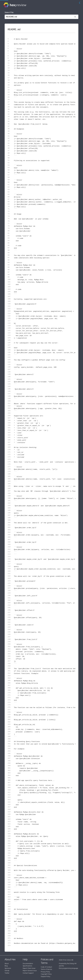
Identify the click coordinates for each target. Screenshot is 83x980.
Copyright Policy (46, 974)
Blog (6, 966)
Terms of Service (46, 969)
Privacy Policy (45, 972)
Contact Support (28, 973)
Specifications (27, 966)
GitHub (7, 971)
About (7, 964)
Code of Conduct (46, 967)
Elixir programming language (68, 968)
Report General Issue (30, 971)
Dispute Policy (45, 976)
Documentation (28, 964)
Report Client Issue (29, 968)
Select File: (9, 12)
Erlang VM (73, 964)
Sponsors (8, 968)
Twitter (7, 973)
